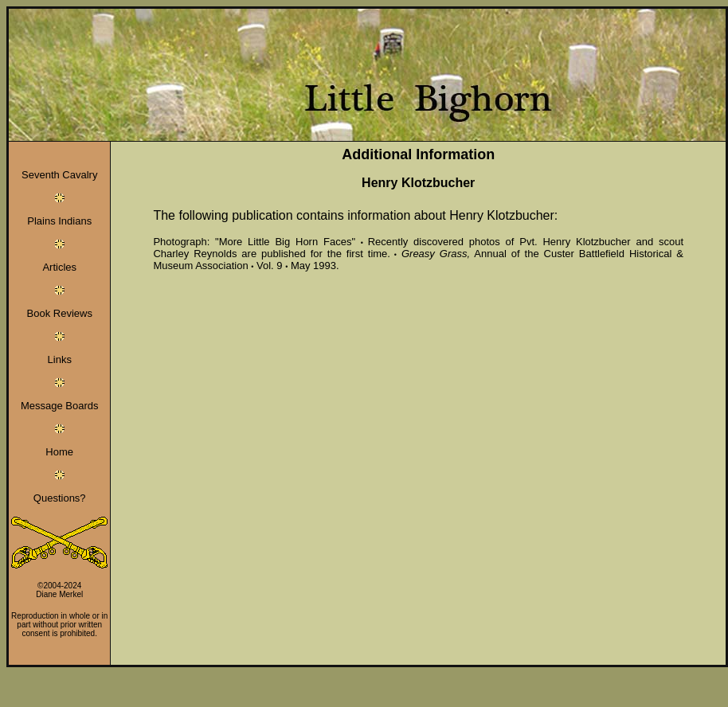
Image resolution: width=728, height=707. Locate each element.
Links (60, 359)
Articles (59, 267)
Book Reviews (60, 313)
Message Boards (60, 406)
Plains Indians (59, 221)
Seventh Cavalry (59, 175)
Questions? (60, 498)
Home (59, 452)
